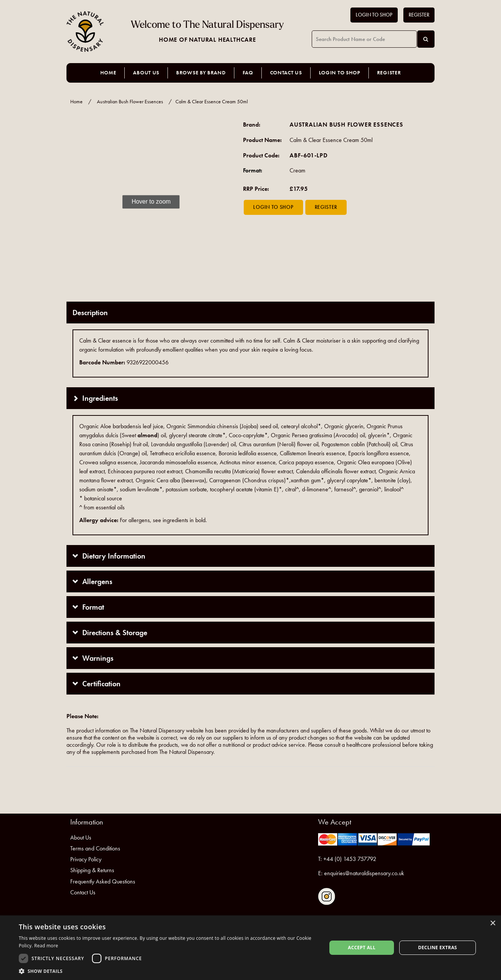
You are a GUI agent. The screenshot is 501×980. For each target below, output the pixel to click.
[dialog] (251, 948)
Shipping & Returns (92, 870)
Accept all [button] (362, 948)
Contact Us (286, 73)
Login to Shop (374, 15)
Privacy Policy (86, 859)
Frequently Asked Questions (103, 881)
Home (108, 73)
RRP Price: (256, 189)
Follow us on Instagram (327, 896)
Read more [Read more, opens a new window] (46, 946)
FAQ (248, 73)
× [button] (493, 923)
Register (419, 15)
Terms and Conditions (95, 848)
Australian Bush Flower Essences (130, 102)
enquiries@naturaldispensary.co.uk (364, 873)
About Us (146, 73)
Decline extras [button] (438, 948)
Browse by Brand (201, 73)
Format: (253, 170)
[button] (168, 971)
